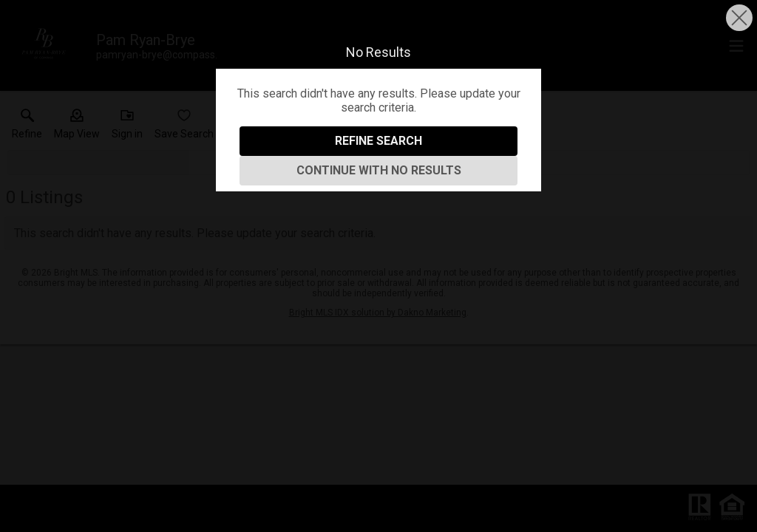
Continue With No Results (379, 170)
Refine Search (378, 141)
